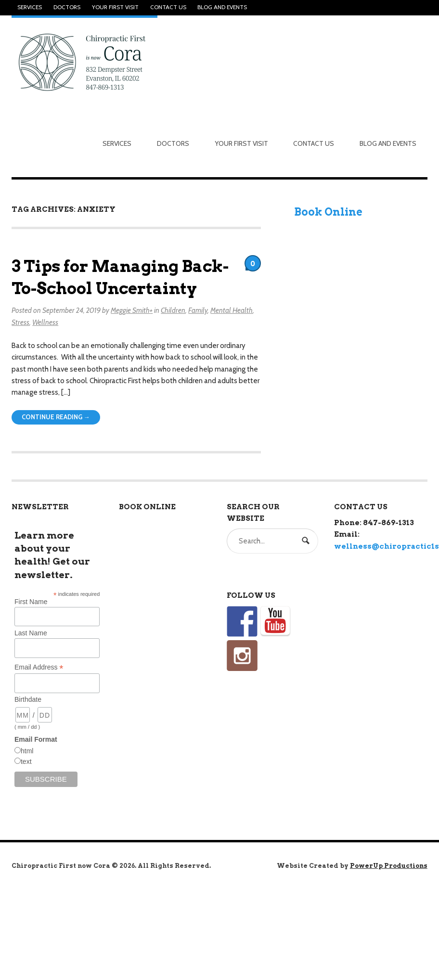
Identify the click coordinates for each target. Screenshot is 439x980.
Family (198, 310)
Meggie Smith (130, 310)
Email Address (39, 667)
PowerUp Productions (389, 866)
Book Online (328, 212)
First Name (31, 602)
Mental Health (232, 310)
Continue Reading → (56, 417)
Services (30, 7)
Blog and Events (222, 7)
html (27, 751)
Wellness (45, 322)
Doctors (67, 7)
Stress (20, 322)
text (26, 761)
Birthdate (28, 699)
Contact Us (168, 7)
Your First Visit (115, 7)
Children (173, 310)
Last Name (31, 633)
